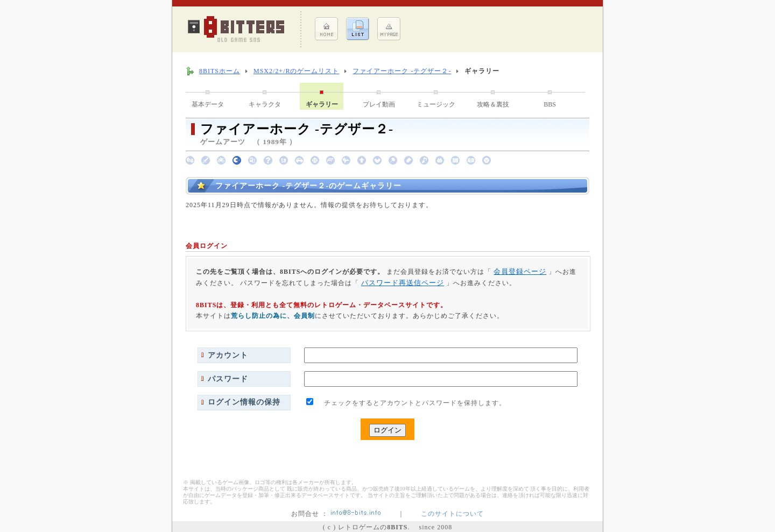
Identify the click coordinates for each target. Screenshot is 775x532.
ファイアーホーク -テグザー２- (402, 71)
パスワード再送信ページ (403, 283)
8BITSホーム (220, 71)
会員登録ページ (520, 271)
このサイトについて (452, 514)
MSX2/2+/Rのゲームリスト (296, 71)
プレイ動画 (379, 104)
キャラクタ (265, 104)
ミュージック (436, 104)
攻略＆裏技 (493, 104)
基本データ (208, 104)
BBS (550, 104)
